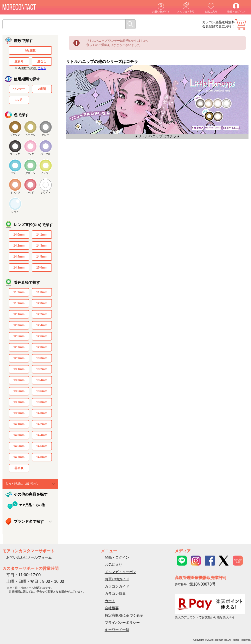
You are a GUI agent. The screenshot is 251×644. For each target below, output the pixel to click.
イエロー (45, 173)
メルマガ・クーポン (120, 572)
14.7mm (19, 457)
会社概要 (112, 608)
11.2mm (19, 292)
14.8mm (19, 268)
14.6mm (42, 446)
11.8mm (42, 292)
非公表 (19, 468)
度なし (42, 61)
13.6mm (42, 391)
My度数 (30, 50)
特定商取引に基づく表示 (124, 615)
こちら (42, 68)
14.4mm (19, 257)
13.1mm (19, 369)
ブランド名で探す (29, 521)
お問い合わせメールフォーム (29, 557)
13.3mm (19, 380)
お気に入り (211, 12)
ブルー (15, 173)
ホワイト (45, 192)
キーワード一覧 (117, 630)
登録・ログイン (236, 12)
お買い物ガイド (161, 12)
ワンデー (19, 89)
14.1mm (42, 235)
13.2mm (42, 369)
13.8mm (42, 402)
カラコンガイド (117, 586)
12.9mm (19, 358)
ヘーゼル (30, 135)
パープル (45, 154)
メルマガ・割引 (186, 12)
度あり (19, 61)
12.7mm (19, 347)
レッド (30, 192)
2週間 (42, 89)
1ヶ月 (19, 100)
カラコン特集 (115, 594)
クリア (15, 212)
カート (240, 25)
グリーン (30, 173)
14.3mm (42, 246)
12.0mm (42, 303)
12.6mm (42, 336)
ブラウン (15, 135)
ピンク (30, 154)
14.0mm (19, 235)
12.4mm (42, 325)
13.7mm (19, 402)
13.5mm (19, 391)
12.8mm (42, 347)
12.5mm (19, 336)
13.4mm (42, 380)
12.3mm (19, 325)
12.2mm (42, 314)
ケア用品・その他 (32, 505)
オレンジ (15, 192)
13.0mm (42, 358)
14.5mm (42, 257)
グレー (45, 135)
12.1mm (19, 314)
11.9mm (19, 303)
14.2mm (19, 246)
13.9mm (19, 413)
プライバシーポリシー (122, 623)
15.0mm (42, 268)
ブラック (15, 154)
